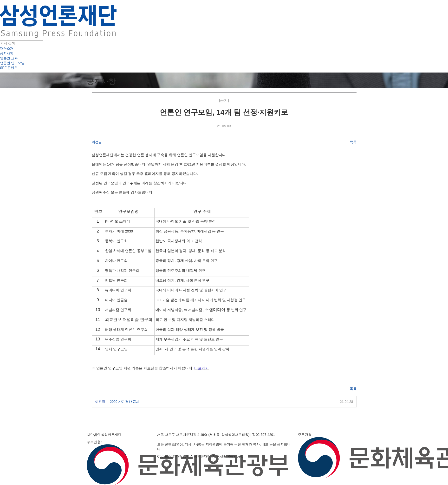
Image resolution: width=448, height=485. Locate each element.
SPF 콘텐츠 (9, 68)
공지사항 (7, 53)
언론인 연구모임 (12, 63)
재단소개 (7, 48)
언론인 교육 (9, 58)
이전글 (97, 142)
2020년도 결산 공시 (125, 402)
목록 (353, 142)
